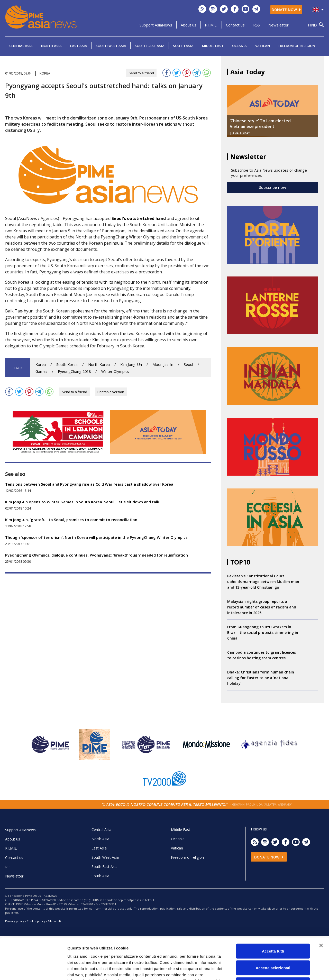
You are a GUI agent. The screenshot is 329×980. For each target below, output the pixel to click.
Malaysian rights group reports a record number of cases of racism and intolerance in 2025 (262, 607)
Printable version (111, 392)
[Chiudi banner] (321, 907)
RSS (257, 25)
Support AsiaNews (156, 25)
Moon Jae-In (163, 364)
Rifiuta (273, 946)
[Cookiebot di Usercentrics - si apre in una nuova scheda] (33, 970)
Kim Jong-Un (131, 364)
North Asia (51, 46)
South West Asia (111, 46)
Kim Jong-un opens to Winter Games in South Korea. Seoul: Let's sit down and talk (82, 502)
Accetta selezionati (273, 930)
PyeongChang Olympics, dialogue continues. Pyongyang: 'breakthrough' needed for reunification (97, 555)
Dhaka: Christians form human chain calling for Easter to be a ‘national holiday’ (261, 678)
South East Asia (150, 46)
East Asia (79, 46)
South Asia (183, 46)
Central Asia (21, 46)
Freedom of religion (297, 46)
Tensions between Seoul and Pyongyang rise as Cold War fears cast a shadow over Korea (89, 484)
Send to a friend (141, 73)
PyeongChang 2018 (74, 371)
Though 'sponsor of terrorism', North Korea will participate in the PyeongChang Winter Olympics (96, 537)
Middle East (213, 46)
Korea (41, 364)
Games (41, 371)
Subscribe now (273, 187)
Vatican (263, 46)
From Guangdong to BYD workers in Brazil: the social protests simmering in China (263, 632)
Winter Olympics (115, 371)
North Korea (99, 364)
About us (189, 25)
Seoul (188, 364)
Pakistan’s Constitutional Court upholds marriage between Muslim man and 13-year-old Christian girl (263, 582)
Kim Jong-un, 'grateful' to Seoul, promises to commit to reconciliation (71, 520)
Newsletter (278, 25)
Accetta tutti (273, 913)
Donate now (286, 10)
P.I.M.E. (211, 25)
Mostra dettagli (270, 970)
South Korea (67, 364)
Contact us (235, 25)
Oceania (239, 46)
